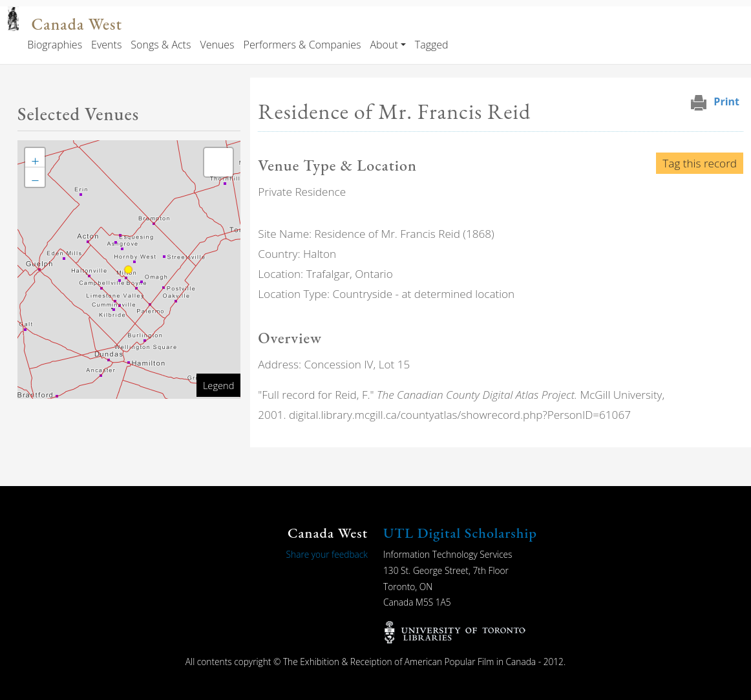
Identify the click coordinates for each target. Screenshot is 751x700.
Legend (218, 385)
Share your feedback (327, 554)
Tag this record (700, 163)
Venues (217, 45)
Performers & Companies (302, 45)
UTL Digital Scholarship (460, 533)
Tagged (432, 45)
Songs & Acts (161, 45)
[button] (35, 158)
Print (726, 101)
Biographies (55, 45)
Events (106, 45)
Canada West (77, 24)
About (384, 45)
